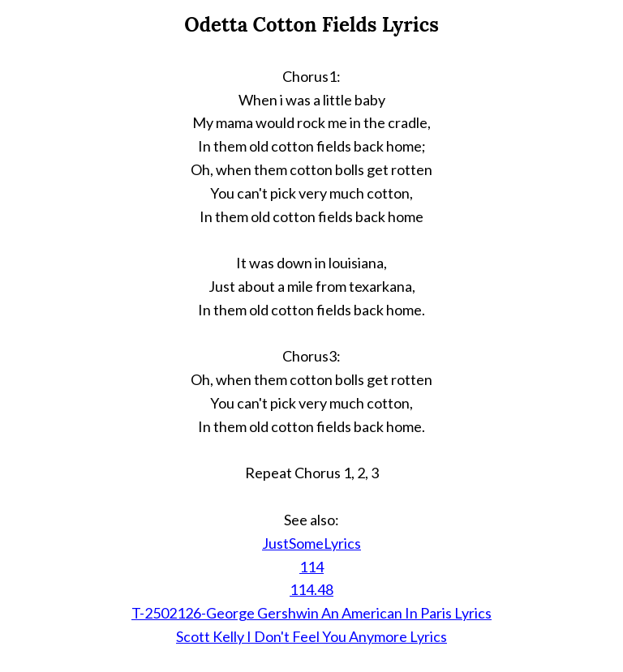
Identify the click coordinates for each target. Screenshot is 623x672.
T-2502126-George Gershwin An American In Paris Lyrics (311, 613)
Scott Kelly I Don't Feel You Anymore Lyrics (311, 636)
